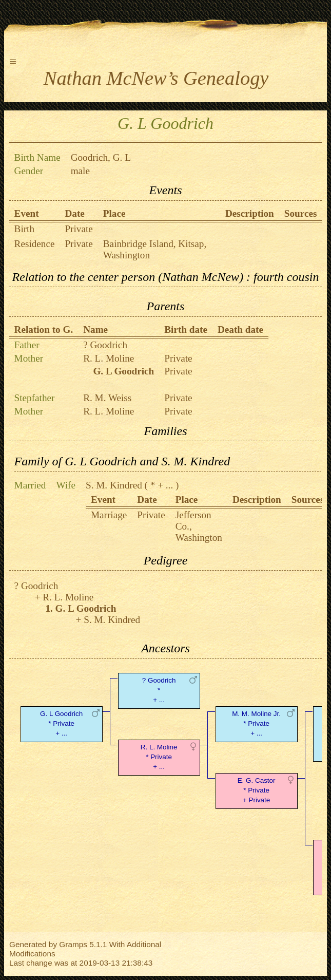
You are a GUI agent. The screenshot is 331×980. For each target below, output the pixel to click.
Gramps (73, 944)
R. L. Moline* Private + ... (159, 757)
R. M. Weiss (107, 398)
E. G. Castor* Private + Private (257, 790)
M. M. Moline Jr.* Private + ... (256, 723)
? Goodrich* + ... (159, 690)
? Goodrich (105, 345)
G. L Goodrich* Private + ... (61, 723)
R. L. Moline (109, 358)
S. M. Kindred (114, 485)
